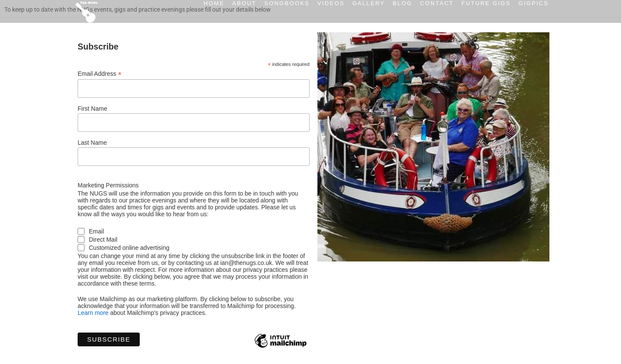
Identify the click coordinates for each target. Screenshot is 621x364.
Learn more (93, 313)
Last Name (92, 143)
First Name (92, 109)
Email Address (100, 74)
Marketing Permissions (108, 185)
